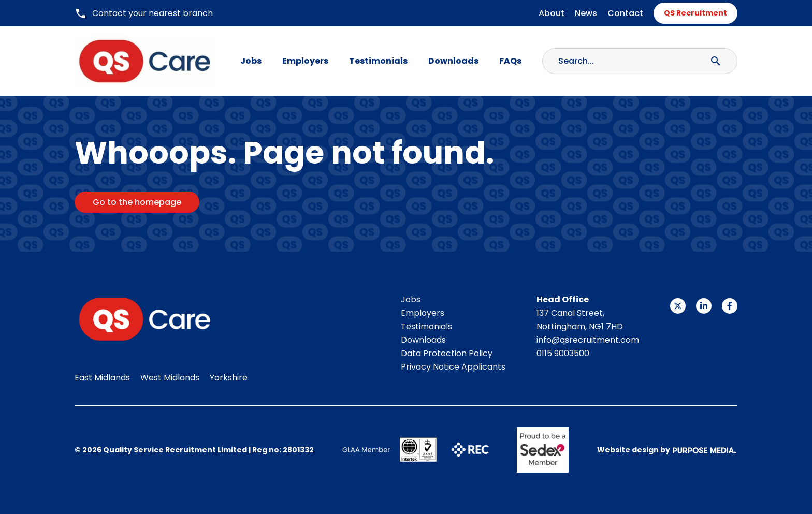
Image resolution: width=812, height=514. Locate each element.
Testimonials (378, 61)
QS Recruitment (695, 13)
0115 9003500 (563, 353)
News (586, 13)
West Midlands (170, 378)
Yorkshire (229, 378)
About (552, 13)
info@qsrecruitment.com (588, 340)
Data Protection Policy (447, 353)
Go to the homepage (137, 202)
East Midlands (102, 378)
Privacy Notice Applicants (453, 367)
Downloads (453, 61)
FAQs (510, 61)
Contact (625, 13)
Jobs (251, 61)
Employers (305, 61)
